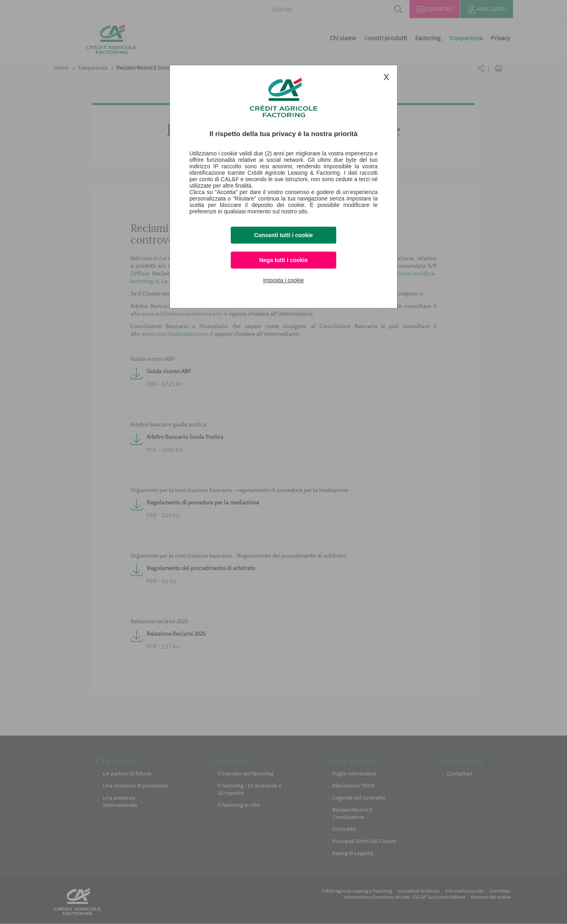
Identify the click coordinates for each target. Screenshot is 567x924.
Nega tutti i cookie (284, 260)
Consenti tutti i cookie (283, 235)
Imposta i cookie (283, 280)
